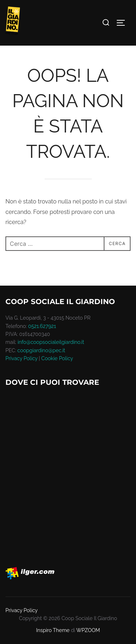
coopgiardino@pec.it (41, 350)
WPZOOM (88, 630)
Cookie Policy (57, 358)
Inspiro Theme (53, 630)
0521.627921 (42, 326)
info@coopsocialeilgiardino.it (51, 342)
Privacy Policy (21, 358)
